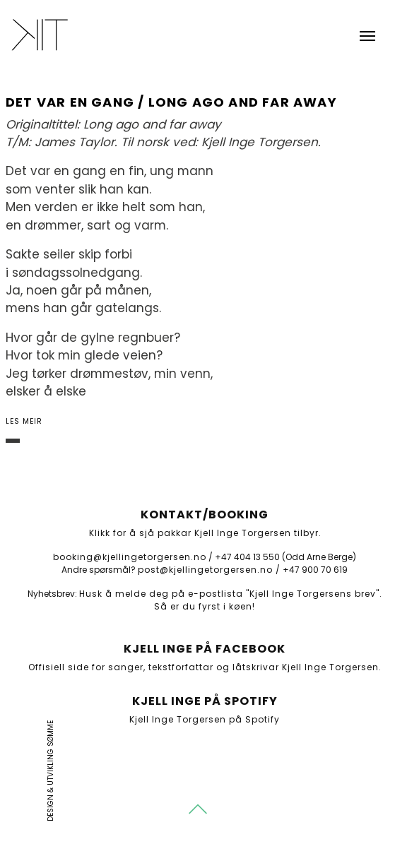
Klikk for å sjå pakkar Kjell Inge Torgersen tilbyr (204, 533)
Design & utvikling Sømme (51, 771)
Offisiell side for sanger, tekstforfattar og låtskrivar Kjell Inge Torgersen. (205, 667)
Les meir (24, 421)
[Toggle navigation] (367, 35)
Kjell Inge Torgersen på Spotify (205, 719)
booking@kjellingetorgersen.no (130, 557)
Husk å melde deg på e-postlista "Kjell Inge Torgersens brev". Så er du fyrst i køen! (231, 600)
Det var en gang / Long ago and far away (171, 102)
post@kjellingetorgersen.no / (209, 570)
